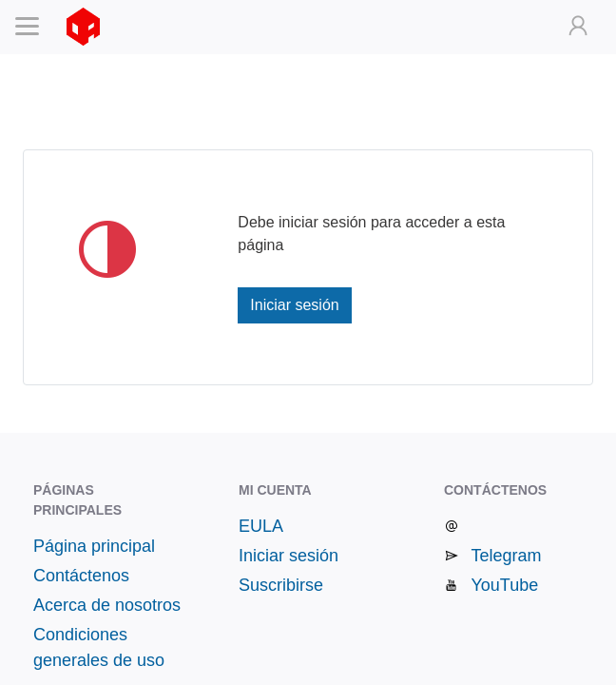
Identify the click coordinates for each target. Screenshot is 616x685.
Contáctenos (81, 576)
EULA (261, 526)
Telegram (506, 556)
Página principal (94, 546)
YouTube (504, 585)
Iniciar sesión (294, 305)
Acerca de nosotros (107, 605)
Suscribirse (281, 585)
